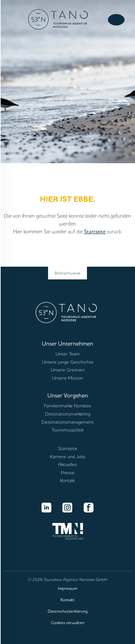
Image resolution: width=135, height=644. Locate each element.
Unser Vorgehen (68, 395)
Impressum (67, 588)
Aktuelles (67, 464)
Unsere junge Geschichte (68, 362)
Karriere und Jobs (68, 457)
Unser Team (68, 354)
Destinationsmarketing (68, 414)
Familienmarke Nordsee (67, 406)
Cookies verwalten (68, 622)
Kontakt (68, 480)
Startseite (95, 231)
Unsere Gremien (68, 370)
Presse (68, 473)
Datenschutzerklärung (68, 611)
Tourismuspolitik (67, 430)
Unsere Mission (67, 378)
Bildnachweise (67, 273)
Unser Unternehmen (67, 343)
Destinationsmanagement (68, 422)
